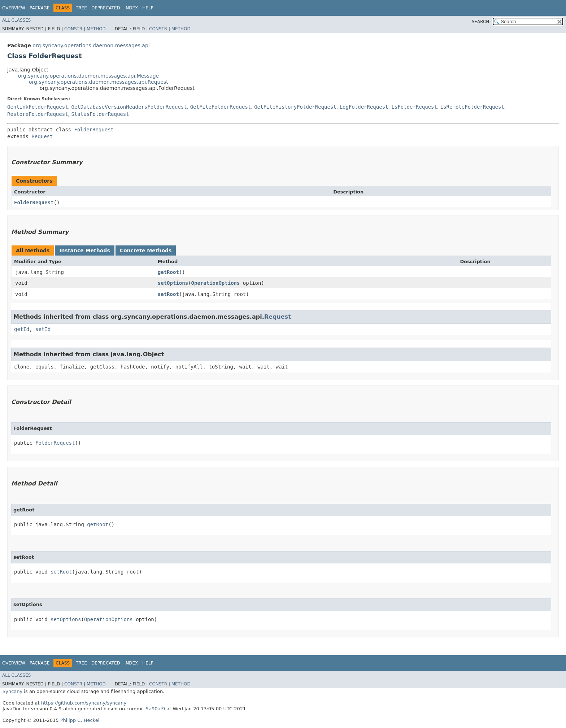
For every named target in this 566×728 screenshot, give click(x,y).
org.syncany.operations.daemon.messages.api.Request (99, 82)
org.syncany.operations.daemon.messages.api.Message (88, 76)
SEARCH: (481, 22)
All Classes (16, 20)
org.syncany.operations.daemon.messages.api (91, 45)
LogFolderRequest (364, 107)
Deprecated (106, 8)
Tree (81, 8)
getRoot (168, 272)
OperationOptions (216, 283)
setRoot (168, 294)
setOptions (173, 283)
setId (43, 329)
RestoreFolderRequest (38, 114)
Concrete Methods (146, 250)
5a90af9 (156, 709)
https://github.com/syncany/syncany (84, 703)
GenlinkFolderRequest (38, 107)
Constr (73, 29)
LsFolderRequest (414, 107)
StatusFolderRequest (100, 114)
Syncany (12, 691)
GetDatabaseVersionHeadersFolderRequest (129, 107)
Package (40, 8)
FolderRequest (94, 130)
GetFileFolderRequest (221, 107)
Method (96, 29)
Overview (14, 8)
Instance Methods (84, 250)
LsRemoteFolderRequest (472, 107)
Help (148, 8)
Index (131, 8)
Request (42, 136)
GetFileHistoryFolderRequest (295, 107)
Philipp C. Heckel (80, 720)
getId (22, 329)
